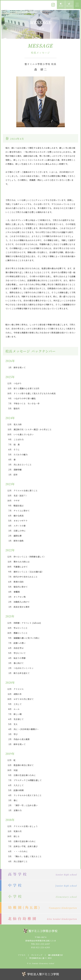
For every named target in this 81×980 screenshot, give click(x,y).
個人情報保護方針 (56, 955)
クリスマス (19, 689)
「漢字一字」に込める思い (26, 805)
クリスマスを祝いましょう (26, 826)
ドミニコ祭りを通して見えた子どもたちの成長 (35, 393)
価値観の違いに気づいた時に (27, 638)
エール (17, 709)
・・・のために (21, 851)
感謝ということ (21, 633)
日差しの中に (20, 531)
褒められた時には (22, 562)
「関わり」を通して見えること (28, 856)
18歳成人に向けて (22, 602)
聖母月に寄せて (21, 587)
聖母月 (17, 408)
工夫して (18, 704)
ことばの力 (19, 439)
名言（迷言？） (21, 496)
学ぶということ (21, 628)
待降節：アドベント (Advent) (27, 623)
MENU (77, 5)
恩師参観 (18, 470)
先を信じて (19, 719)
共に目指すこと (21, 861)
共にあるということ (23, 465)
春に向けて (19, 663)
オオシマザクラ (20, 521)
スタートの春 (20, 526)
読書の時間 (19, 790)
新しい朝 (18, 714)
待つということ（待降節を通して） (30, 557)
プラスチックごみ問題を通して (28, 780)
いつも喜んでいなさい (24, 434)
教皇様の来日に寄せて (24, 765)
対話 (16, 770)
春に (16, 800)
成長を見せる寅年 (22, 607)
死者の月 (18, 831)
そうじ (17, 449)
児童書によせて (21, 567)
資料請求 (61, 5)
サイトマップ (37, 955)
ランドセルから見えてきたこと (28, 795)
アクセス (22, 955)
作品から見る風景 (22, 739)
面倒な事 (18, 536)
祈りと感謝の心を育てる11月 (26, 388)
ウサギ (17, 501)
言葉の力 (18, 810)
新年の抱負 (19, 541)
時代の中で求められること (26, 577)
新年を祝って (20, 367)
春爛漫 (17, 592)
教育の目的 (19, 582)
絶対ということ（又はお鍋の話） (29, 572)
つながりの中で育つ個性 (25, 398)
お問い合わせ (69, 5)
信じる (17, 836)
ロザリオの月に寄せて (24, 699)
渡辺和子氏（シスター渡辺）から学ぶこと (33, 429)
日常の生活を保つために (25, 775)
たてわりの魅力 (21, 455)
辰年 (16, 475)
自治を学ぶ (19, 648)
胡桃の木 (18, 694)
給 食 (17, 444)
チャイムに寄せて (22, 511)
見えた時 (18, 424)
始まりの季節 (20, 658)
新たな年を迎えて (22, 673)
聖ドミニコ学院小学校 (14, 5)
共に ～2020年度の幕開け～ (26, 729)
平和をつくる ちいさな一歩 (27, 403)
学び (16, 734)
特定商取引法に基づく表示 (41, 958)
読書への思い (20, 643)
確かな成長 (19, 516)
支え (16, 724)
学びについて (20, 653)
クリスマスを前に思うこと (26, 491)
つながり (18, 383)
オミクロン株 (20, 597)
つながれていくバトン (24, 668)
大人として (19, 785)
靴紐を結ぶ (19, 506)
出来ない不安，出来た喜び (26, 846)
